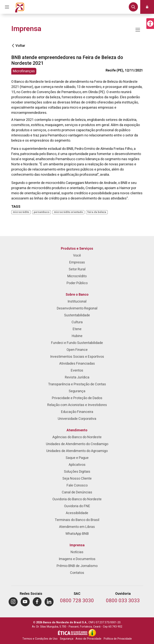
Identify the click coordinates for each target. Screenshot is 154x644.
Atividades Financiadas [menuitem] (77, 364)
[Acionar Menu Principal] (7, 7)
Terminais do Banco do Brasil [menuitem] (77, 520)
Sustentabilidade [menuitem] (77, 315)
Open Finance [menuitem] (77, 350)
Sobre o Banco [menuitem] (77, 295)
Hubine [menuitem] (77, 336)
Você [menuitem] (77, 256)
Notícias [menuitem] (77, 552)
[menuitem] (13, 602)
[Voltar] (13, 46)
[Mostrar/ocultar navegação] (138, 30)
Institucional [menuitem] (77, 301)
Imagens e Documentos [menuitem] (77, 559)
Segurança (67, 639)
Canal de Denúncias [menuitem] (77, 492)
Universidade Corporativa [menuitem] (77, 419)
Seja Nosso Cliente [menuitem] (77, 479)
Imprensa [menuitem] (77, 545)
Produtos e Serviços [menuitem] (77, 249)
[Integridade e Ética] (73, 633)
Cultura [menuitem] (77, 322)
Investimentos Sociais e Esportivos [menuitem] (77, 357)
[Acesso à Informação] (92, 633)
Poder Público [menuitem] (77, 283)
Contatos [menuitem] (77, 573)
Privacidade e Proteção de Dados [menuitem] (77, 398)
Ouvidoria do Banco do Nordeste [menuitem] (77, 499)
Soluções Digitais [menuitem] (77, 472)
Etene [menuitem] (77, 329)
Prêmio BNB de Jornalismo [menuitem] (77, 566)
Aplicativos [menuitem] (77, 465)
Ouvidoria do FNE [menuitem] (77, 506)
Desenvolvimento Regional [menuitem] (77, 308)
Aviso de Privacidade (88, 639)
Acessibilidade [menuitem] (77, 513)
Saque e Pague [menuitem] (77, 458)
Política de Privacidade (118, 639)
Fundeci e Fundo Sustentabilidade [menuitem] (77, 343)
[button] (150, 24)
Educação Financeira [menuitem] (77, 412)
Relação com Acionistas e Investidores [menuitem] (77, 405)
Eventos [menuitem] (77, 370)
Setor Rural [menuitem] (77, 269)
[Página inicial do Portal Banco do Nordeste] (20, 7)
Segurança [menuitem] (77, 391)
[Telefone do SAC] (77, 601)
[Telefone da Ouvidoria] (123, 601)
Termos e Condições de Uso (40, 639)
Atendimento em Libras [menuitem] (77, 527)
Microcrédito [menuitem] (77, 276)
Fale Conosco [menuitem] (77, 485)
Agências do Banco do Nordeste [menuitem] (77, 437)
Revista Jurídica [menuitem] (77, 377)
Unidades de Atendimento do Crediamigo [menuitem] (77, 444)
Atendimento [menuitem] (77, 430)
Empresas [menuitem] (77, 262)
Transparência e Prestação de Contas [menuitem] (77, 384)
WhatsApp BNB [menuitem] (77, 534)
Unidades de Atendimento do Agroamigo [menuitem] (77, 451)
